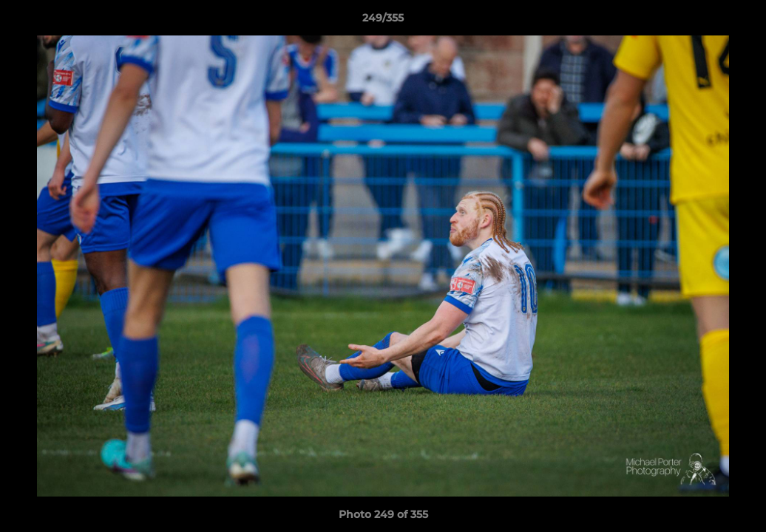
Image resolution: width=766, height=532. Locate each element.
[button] (739, 21)
